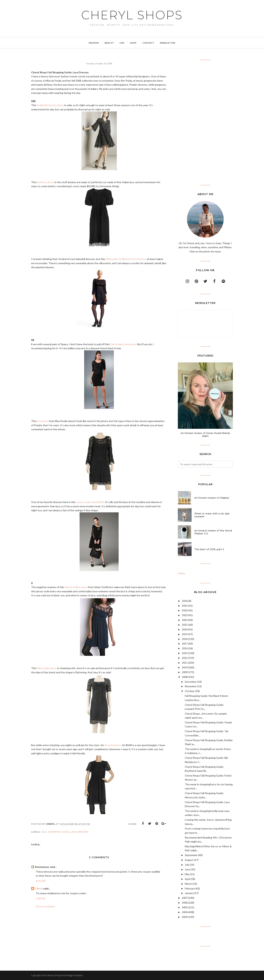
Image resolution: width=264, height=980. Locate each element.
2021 (185, 625)
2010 (185, 667)
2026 (185, 601)
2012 (185, 658)
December (191, 682)
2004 (185, 912)
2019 (185, 634)
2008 (185, 677)
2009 (185, 672)
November (191, 686)
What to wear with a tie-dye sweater (212, 515)
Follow (181, 573)
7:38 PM (41, 899)
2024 (185, 610)
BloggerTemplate (75, 975)
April (187, 879)
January (189, 893)
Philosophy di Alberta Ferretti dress (126, 259)
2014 (185, 648)
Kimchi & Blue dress (76, 587)
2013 (185, 653)
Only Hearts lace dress (123, 344)
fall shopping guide (55, 832)
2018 (185, 639)
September (191, 855)
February (190, 888)
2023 (185, 615)
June (188, 869)
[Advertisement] (205, 122)
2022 (185, 620)
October (190, 691)
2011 (185, 663)
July (187, 865)
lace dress (43, 421)
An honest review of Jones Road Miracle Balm (205, 434)
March (188, 884)
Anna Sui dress (113, 745)
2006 (185, 903)
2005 (185, 907)
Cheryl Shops (132, 15)
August (189, 860)
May (187, 874)
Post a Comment (45, 906)
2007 (185, 898)
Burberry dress (45, 182)
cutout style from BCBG (90, 502)
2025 (185, 606)
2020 (185, 629)
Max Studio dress (47, 668)
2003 (185, 917)
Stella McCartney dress (50, 105)
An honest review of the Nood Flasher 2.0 (213, 532)
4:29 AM (41, 881)
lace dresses (80, 832)
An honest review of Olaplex (212, 498)
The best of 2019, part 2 (209, 549)
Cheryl (39, 888)
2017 (185, 644)
